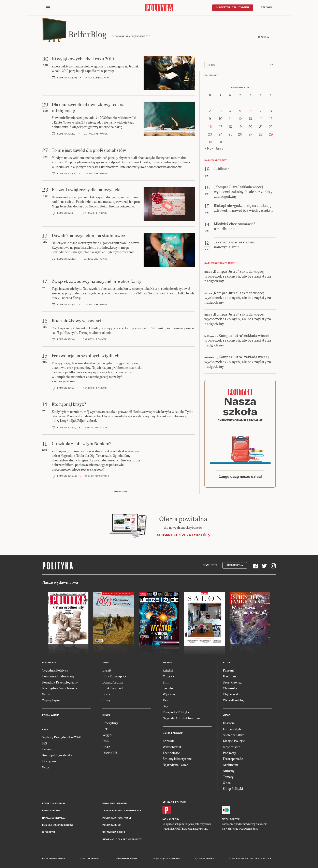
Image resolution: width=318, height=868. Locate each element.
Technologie (171, 753)
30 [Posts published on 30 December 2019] (210, 142)
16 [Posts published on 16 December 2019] (210, 127)
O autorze (265, 37)
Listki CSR (110, 753)
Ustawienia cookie (114, 832)
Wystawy (169, 694)
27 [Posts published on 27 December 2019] (250, 134)
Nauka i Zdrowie (173, 733)
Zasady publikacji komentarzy (122, 811)
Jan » (219, 148)
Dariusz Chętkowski (97, 78)
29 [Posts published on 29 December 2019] (271, 134)
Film (166, 682)
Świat (106, 663)
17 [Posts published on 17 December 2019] (221, 127)
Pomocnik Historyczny (58, 676)
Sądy (46, 767)
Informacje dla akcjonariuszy (122, 839)
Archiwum (230, 765)
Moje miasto (232, 747)
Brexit (107, 670)
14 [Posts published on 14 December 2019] (261, 119)
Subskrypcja (235, 565)
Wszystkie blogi (234, 700)
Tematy (228, 777)
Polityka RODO (112, 825)
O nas (227, 783)
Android (174, 819)
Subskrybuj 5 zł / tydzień (233, 7)
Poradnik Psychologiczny (60, 682)
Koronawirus (51, 715)
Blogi (226, 663)
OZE (106, 741)
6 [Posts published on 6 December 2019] (250, 111)
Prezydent (50, 761)
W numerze (49, 663)
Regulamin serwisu (115, 803)
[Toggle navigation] (48, 8)
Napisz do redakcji (54, 818)
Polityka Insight (90, 858)
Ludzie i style (232, 729)
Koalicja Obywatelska (57, 755)
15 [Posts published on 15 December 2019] (271, 119)
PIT (105, 729)
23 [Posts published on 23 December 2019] (210, 134)
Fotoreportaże (233, 759)
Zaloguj (266, 7)
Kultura (168, 663)
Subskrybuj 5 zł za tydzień (181, 535)
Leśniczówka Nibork (126, 858)
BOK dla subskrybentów (58, 825)
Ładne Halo (175, 858)
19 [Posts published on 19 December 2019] (240, 127)
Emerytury (110, 723)
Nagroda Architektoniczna (182, 718)
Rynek (106, 715)
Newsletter (210, 565)
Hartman (229, 676)
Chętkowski (231, 694)
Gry (165, 706)
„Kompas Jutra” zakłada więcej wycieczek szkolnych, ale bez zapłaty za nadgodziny (238, 276)
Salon (46, 694)
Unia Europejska (114, 676)
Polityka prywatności (117, 818)
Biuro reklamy (51, 811)
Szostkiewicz (232, 682)
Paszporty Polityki (176, 712)
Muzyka (168, 676)
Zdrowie (169, 741)
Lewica (47, 749)
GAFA (106, 747)
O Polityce (49, 832)
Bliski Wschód (113, 688)
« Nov (209, 148)
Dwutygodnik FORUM (54, 858)
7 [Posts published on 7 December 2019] (261, 111)
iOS (164, 819)
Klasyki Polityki (234, 741)
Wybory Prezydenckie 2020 (62, 737)
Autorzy (229, 771)
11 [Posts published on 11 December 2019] (230, 119)
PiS (45, 743)
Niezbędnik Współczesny (60, 688)
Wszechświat (172, 747)
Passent (228, 670)
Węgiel (107, 735)
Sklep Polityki (233, 788)
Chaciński (230, 688)
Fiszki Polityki (231, 819)
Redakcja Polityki (54, 803)
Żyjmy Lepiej (51, 700)
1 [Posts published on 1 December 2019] (271, 103)
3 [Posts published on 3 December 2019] (221, 111)
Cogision (164, 858)
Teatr (166, 700)
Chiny (106, 700)
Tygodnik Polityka (55, 670)
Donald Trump (113, 682)
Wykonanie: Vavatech (205, 858)
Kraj (45, 730)
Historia (229, 723)
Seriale (168, 688)
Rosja (106, 694)
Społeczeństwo (234, 735)
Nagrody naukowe (175, 765)
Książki (168, 670)
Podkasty (229, 753)
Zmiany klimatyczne (177, 759)
